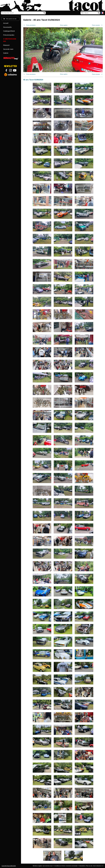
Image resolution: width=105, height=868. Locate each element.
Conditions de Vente (60, 866)
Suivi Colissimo (97, 866)
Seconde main (8, 49)
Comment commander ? (72, 866)
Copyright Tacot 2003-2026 (9, 866)
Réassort (6, 45)
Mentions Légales (37, 866)
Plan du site (89, 866)
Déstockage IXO (10, 40)
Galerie (6, 53)
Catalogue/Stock (9, 31)
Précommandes (9, 35)
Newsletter (82, 866)
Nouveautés (7, 27)
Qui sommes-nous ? (48, 866)
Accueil (6, 23)
